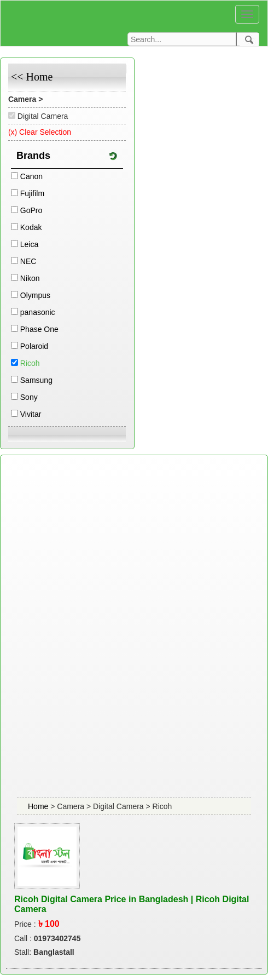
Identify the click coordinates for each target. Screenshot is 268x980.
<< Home (32, 77)
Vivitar (31, 414)
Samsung (36, 380)
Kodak (31, 227)
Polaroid (34, 346)
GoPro (31, 210)
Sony (29, 397)
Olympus (35, 295)
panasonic (38, 312)
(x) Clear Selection (40, 132)
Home (39, 806)
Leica (29, 244)
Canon (31, 176)
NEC (28, 261)
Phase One (39, 329)
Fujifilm (32, 193)
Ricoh (30, 363)
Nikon (30, 278)
